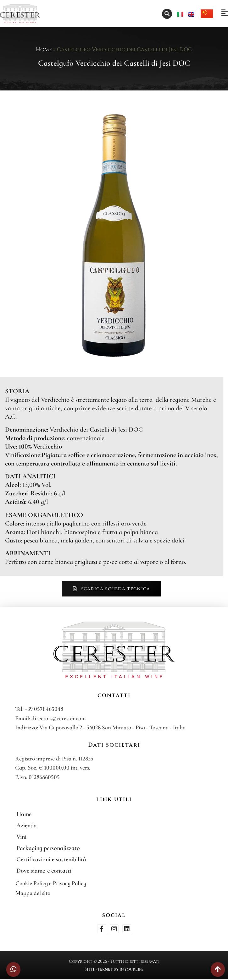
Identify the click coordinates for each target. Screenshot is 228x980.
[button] (167, 14)
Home (44, 49)
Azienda (27, 825)
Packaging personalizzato (48, 848)
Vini (21, 837)
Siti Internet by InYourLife (114, 969)
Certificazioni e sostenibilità (51, 859)
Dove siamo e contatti (44, 871)
